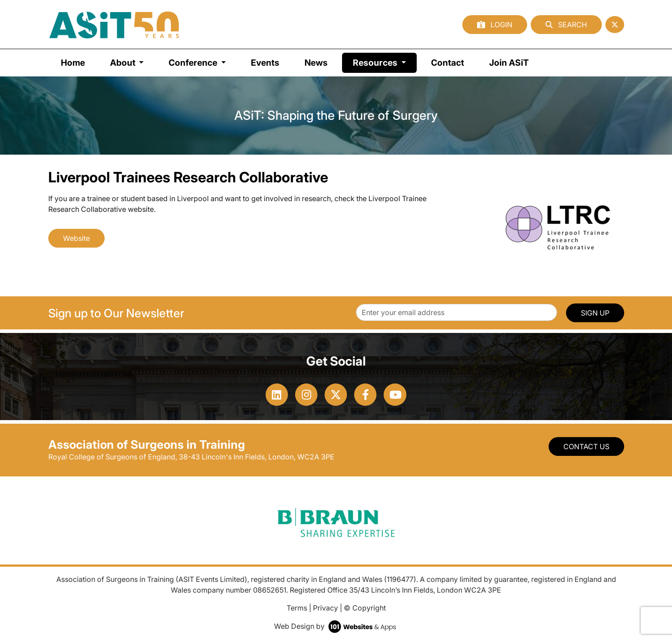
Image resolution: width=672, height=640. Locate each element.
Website (76, 238)
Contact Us (586, 446)
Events (265, 63)
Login (495, 25)
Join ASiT (509, 63)
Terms (297, 608)
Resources (385, 62)
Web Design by (336, 626)
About (124, 63)
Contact (448, 63)
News (316, 63)
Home (73, 63)
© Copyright (365, 608)
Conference (194, 63)
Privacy (325, 608)
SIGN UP (595, 313)
